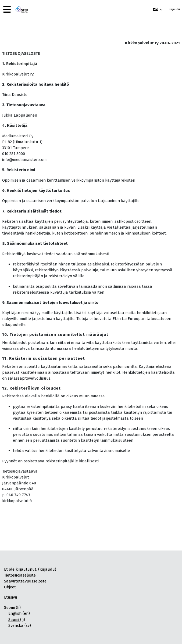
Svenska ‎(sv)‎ (20, 625)
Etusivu (11, 597)
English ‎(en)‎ (19, 613)
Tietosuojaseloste (20, 575)
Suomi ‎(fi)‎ (12, 607)
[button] (157, 9)
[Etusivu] (21, 10)
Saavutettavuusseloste (25, 581)
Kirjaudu (174, 9)
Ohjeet (10, 587)
